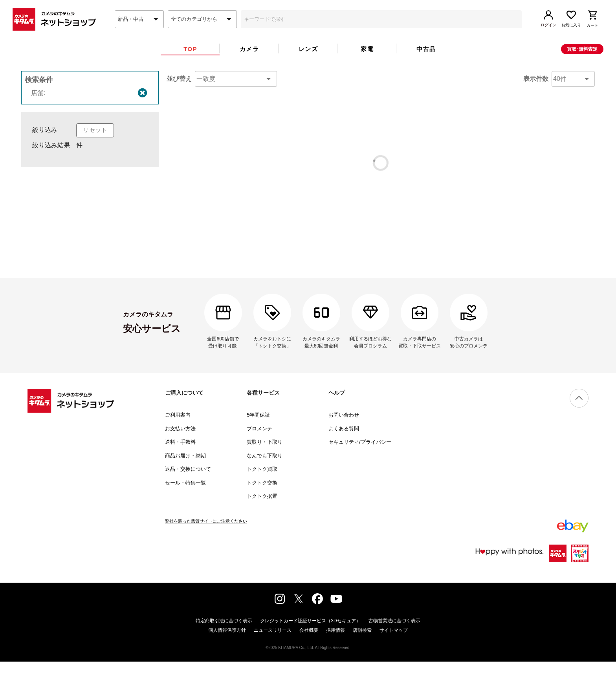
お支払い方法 (180, 449)
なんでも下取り (265, 476)
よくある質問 (344, 449)
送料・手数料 (180, 462)
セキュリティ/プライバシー (360, 462)
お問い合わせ (344, 435)
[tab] (190, 62)
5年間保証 (258, 435)
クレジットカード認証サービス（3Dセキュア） (310, 641)
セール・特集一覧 (185, 503)
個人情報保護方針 (227, 651)
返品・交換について (188, 489)
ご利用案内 (178, 435)
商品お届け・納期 (185, 476)
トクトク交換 (262, 503)
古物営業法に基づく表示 (394, 641)
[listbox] (90, 177)
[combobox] (139, 33)
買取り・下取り (265, 462)
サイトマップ (394, 651)
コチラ (357, 220)
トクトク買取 (262, 489)
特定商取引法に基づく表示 (224, 641)
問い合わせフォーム (347, 256)
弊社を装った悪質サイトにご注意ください (206, 541)
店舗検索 (362, 651)
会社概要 (309, 651)
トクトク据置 (262, 517)
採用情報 (335, 651)
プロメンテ (259, 449)
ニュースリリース (273, 651)
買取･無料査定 (582, 62)
